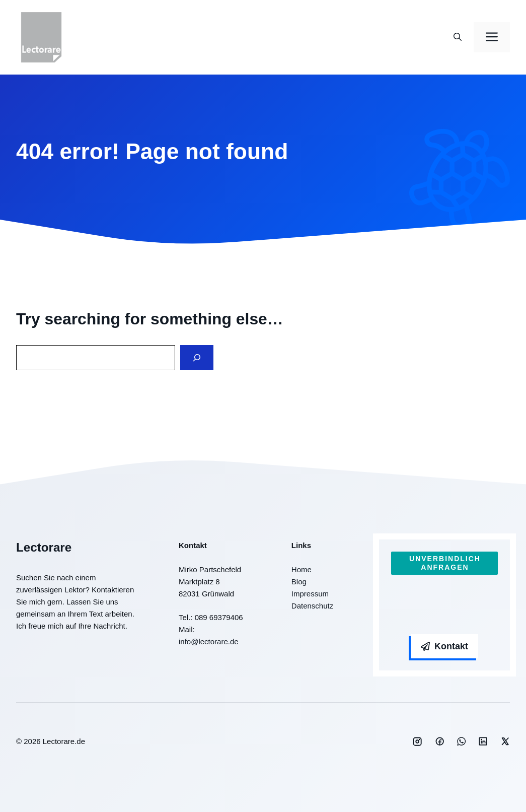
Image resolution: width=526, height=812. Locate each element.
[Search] (197, 358)
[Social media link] (417, 741)
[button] (458, 37)
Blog (299, 582)
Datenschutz (312, 606)
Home (302, 569)
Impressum (310, 594)
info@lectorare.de (209, 641)
